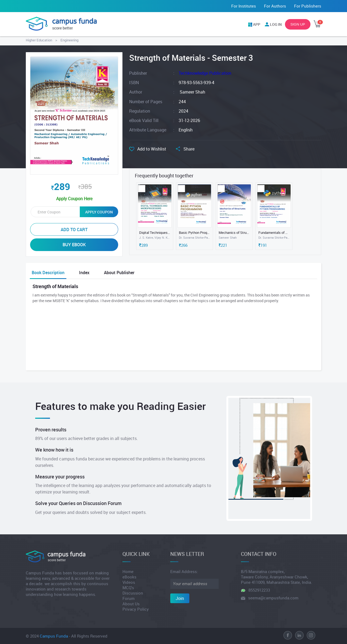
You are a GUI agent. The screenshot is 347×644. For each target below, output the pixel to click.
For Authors (275, 6)
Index (84, 273)
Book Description (48, 273)
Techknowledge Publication (205, 73)
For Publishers (308, 6)
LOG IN (276, 24)
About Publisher (119, 273)
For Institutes (244, 6)
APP (257, 24)
